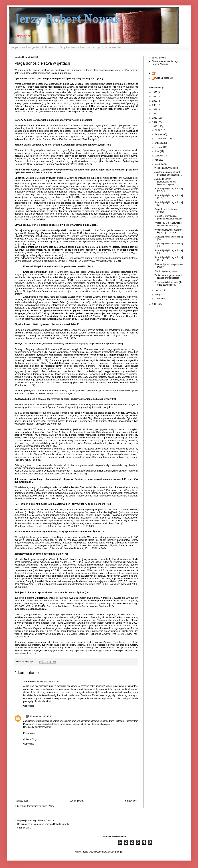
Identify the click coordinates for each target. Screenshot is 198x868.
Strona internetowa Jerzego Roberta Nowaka (165, 63)
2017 (155, 122)
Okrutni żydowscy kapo (166, 271)
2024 (155, 97)
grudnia (159, 130)
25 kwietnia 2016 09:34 (48, 682)
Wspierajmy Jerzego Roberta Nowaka (33, 47)
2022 (155, 105)
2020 (155, 114)
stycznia (159, 299)
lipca (157, 151)
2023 (155, 101)
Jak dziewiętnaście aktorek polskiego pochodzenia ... (168, 173)
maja (158, 160)
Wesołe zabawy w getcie (166, 168)
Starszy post (131, 801)
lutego (158, 294)
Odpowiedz (29, 706)
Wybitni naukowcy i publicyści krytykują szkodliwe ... (169, 231)
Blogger (119, 852)
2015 (155, 304)
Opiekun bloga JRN (165, 78)
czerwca (159, 156)
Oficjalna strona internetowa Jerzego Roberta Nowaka (90, 47)
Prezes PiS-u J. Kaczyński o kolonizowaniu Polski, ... (168, 224)
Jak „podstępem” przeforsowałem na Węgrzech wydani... (165, 182)
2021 (155, 109)
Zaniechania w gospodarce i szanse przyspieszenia (168, 277)
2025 (155, 92)
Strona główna (77, 801)
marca (158, 290)
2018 (155, 118)
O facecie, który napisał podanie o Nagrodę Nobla (168, 217)
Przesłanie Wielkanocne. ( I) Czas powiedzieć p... (168, 284)
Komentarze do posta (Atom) (40, 806)
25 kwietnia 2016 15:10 (41, 716)
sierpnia (159, 147)
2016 (155, 126)
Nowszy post (22, 801)
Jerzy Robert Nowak (67, 19)
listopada (160, 134)
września (160, 143)
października (161, 139)
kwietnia (159, 164)
